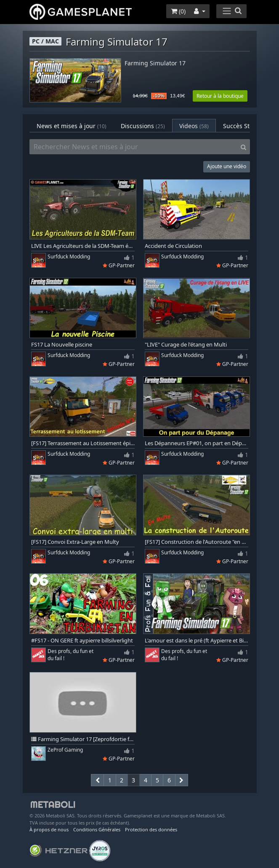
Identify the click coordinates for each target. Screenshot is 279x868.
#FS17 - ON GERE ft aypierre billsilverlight (82, 641)
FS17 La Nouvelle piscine (62, 345)
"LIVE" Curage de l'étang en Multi (186, 345)
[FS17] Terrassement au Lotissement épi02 (83, 443)
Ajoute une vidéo (227, 166)
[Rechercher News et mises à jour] (133, 147)
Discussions (143, 126)
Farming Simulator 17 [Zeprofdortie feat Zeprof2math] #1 (83, 739)
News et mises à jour (72, 126)
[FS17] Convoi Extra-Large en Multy (75, 542)
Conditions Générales (97, 829)
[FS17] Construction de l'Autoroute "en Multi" (197, 542)
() (178, 11)
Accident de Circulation (173, 246)
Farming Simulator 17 (155, 63)
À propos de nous (49, 829)
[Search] (243, 147)
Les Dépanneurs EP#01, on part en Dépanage (197, 443)
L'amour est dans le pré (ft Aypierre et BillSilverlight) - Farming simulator (197, 641)
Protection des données (151, 829)
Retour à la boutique (220, 96)
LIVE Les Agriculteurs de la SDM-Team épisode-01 (83, 246)
